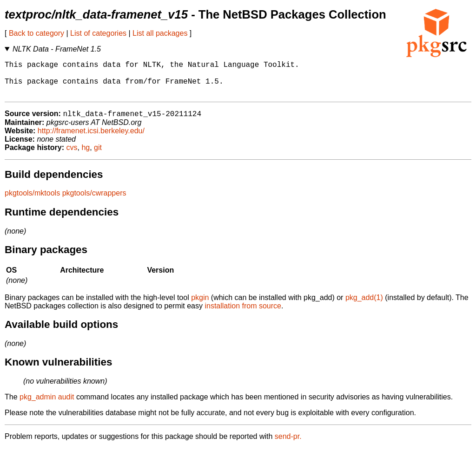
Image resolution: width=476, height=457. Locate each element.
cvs (72, 156)
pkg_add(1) (364, 306)
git (98, 156)
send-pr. (288, 445)
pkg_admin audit (47, 406)
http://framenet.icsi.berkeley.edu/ (91, 140)
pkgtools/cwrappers (94, 202)
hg (86, 156)
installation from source (243, 315)
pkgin (200, 306)
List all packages (160, 33)
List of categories (98, 33)
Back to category (36, 33)
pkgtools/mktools (32, 202)
